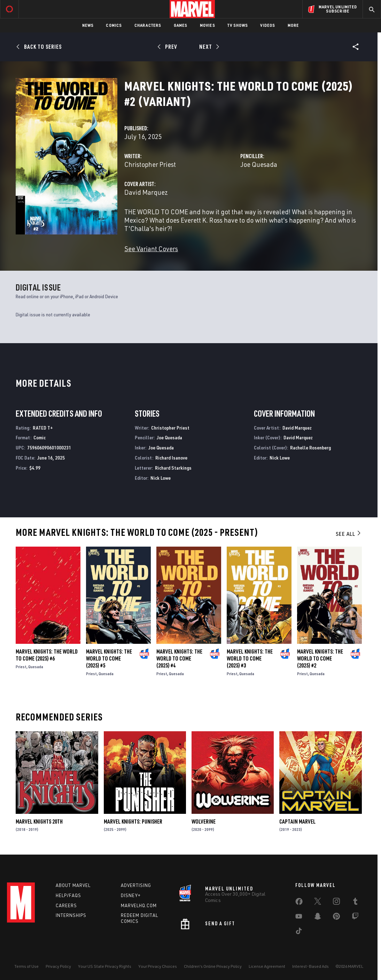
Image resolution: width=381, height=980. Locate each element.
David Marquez (146, 192)
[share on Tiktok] (299, 932)
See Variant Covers (151, 249)
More (293, 25)
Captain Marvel (297, 821)
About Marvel (73, 885)
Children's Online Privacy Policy (213, 966)
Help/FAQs (68, 895)
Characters (148, 25)
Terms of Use (26, 966)
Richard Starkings (173, 468)
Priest (21, 667)
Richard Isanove (171, 458)
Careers (66, 905)
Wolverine (204, 821)
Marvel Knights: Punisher (133, 821)
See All (349, 534)
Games (181, 25)
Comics (114, 25)
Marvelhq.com (139, 905)
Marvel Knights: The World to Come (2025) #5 (109, 658)
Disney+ (131, 895)
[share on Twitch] (355, 918)
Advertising (136, 885)
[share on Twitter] (318, 903)
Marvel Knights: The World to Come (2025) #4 (179, 658)
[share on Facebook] (299, 903)
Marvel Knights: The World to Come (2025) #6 (47, 655)
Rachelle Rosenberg (310, 447)
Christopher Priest (150, 164)
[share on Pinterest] (336, 918)
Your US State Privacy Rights (105, 966)
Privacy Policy (58, 966)
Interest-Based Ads (310, 966)
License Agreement (267, 966)
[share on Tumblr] (355, 903)
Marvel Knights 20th (39, 821)
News (88, 25)
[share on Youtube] (299, 918)
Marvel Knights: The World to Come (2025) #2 (320, 658)
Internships (71, 915)
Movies (207, 25)
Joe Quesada (259, 164)
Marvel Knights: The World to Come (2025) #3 (250, 658)
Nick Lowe (161, 478)
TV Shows (238, 25)
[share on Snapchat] (318, 918)
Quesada (36, 667)
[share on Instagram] (336, 903)
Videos (267, 25)
